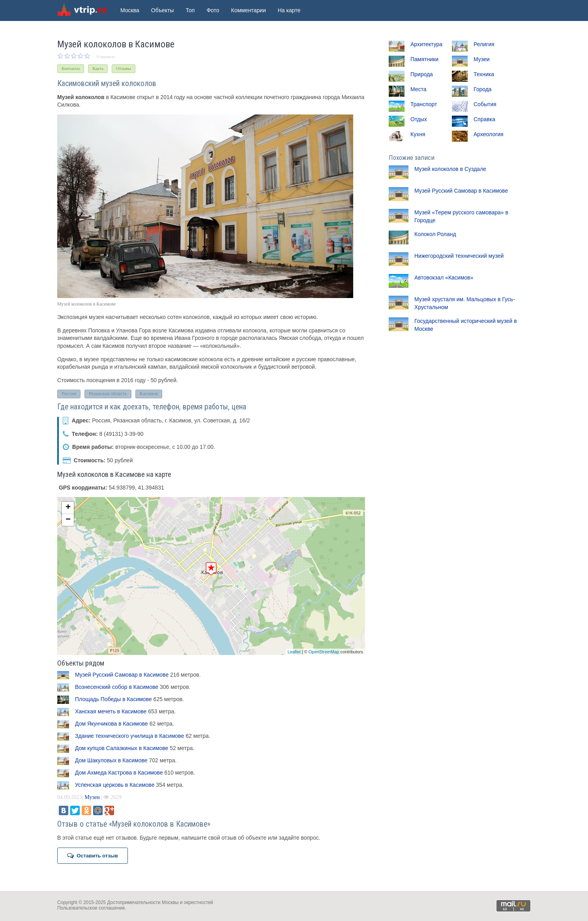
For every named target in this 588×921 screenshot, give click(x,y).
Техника (484, 74)
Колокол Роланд (435, 234)
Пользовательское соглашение (91, 908)
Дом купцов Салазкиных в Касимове (122, 748)
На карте (289, 10)
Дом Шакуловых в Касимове (111, 760)
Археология (489, 134)
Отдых (419, 119)
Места (419, 89)
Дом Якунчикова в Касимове (111, 724)
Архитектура (426, 44)
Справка (484, 119)
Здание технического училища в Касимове (129, 736)
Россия (69, 394)
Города (483, 89)
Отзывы (124, 68)
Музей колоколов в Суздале (450, 169)
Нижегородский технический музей (459, 256)
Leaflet (294, 652)
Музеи (92, 797)
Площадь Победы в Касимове (113, 699)
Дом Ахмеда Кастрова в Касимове (119, 773)
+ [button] (68, 508)
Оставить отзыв (93, 855)
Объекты (163, 10)
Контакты (71, 68)
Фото (213, 10)
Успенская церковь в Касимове (115, 785)
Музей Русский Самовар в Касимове (122, 675)
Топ (190, 10)
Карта (98, 68)
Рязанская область (108, 394)
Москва (130, 10)
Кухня (418, 134)
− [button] (68, 520)
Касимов (149, 394)
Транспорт (424, 104)
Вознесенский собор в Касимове (117, 687)
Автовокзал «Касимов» (444, 278)
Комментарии (249, 10)
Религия (484, 44)
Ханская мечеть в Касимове (111, 711)
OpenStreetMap (324, 652)
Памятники (424, 59)
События (485, 104)
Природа (422, 74)
